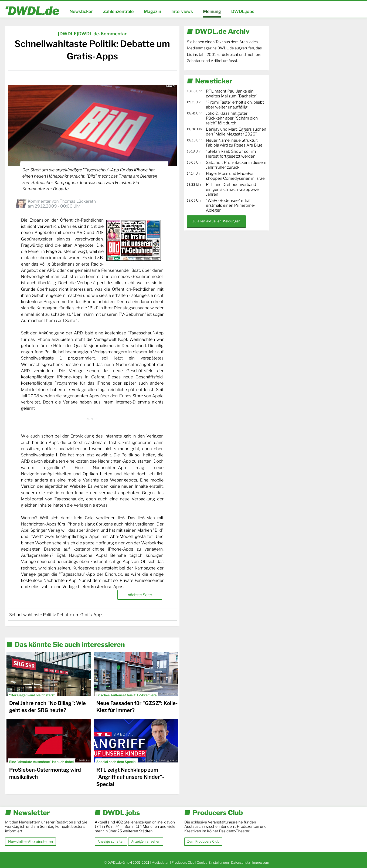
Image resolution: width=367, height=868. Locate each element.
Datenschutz (240, 862)
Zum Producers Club (203, 842)
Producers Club (183, 862)
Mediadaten (160, 862)
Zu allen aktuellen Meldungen (216, 221)
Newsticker (81, 11)
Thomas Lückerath (78, 201)
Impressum (261, 862)
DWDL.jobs (243, 11)
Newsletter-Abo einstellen (30, 841)
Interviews (182, 11)
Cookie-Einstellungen (213, 862)
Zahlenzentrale (118, 11)
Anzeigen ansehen (146, 842)
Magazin (152, 11)
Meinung (212, 11)
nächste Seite (140, 595)
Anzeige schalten (111, 842)
